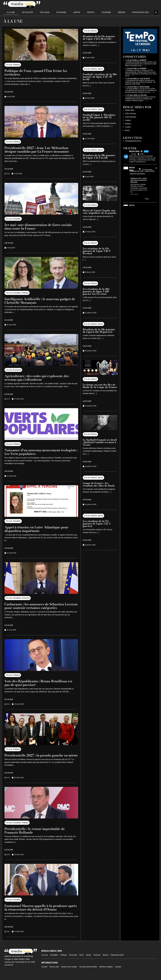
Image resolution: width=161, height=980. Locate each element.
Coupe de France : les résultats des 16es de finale (99, 484)
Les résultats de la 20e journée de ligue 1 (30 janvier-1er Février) (96, 291)
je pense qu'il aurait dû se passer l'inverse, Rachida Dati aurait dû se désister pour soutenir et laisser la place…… (141, 99)
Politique (45, 12)
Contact (118, 970)
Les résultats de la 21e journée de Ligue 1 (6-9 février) (96, 251)
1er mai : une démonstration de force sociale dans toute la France (35, 226)
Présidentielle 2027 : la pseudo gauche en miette (40, 757)
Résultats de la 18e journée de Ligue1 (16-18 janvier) (99, 331)
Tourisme (106, 12)
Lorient (128, 127)
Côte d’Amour (131, 114)
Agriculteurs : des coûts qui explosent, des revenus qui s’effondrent (40, 378)
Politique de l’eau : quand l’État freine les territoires (39, 72)
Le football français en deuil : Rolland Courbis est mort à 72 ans (100, 442)
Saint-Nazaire (131, 117)
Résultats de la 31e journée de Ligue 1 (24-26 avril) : (99, 38)
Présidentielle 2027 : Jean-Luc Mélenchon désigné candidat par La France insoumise (40, 150)
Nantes (128, 124)
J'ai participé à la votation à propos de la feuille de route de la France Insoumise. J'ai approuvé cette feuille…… (140, 82)
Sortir (77, 12)
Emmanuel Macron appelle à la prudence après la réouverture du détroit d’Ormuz (39, 911)
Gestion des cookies (69, 970)
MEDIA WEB (132, 169)
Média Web (130, 110)
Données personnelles (88, 970)
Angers (128, 120)
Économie (61, 12)
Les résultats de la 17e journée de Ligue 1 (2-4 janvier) (97, 524)
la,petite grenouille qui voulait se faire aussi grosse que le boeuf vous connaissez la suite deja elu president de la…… (141, 64)
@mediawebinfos (147, 170)
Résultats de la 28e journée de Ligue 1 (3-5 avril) (99, 157)
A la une (11, 12)
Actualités (27, 12)
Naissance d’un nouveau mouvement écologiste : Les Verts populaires (35, 452)
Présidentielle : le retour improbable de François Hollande (38, 834)
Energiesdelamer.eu (133, 141)
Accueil (44, 970)
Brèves (122, 12)
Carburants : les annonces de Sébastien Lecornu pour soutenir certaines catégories (41, 606)
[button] (156, 12)
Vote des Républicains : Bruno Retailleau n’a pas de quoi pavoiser (39, 683)
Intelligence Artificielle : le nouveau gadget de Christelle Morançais (41, 301)
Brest (127, 130)
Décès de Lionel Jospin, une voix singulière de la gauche (100, 212)
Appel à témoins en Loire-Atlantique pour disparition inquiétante (40, 529)
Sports (91, 12)
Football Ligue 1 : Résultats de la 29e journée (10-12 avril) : (99, 117)
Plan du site (54, 970)
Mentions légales (106, 970)
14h (156, 168)
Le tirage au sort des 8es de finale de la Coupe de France (100, 386)
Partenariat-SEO (141, 12)
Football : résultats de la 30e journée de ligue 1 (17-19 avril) (100, 77)
